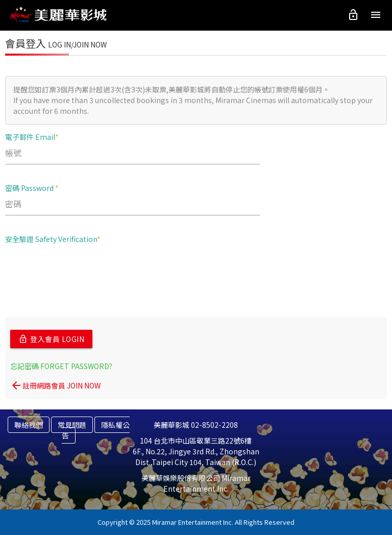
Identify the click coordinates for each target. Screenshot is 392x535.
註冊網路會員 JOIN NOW (55, 385)
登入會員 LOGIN (51, 339)
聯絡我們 (29, 425)
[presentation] (83, 272)
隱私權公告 (96, 430)
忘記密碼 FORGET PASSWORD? (61, 366)
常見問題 (72, 425)
